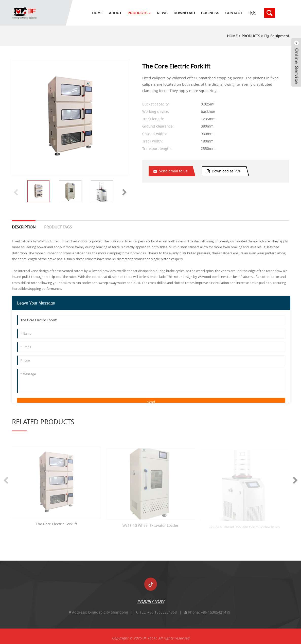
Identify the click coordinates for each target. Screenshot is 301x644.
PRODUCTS (251, 36)
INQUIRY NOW (151, 606)
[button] (125, 191)
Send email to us (173, 171)
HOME (232, 36)
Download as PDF (226, 171)
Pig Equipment (277, 36)
